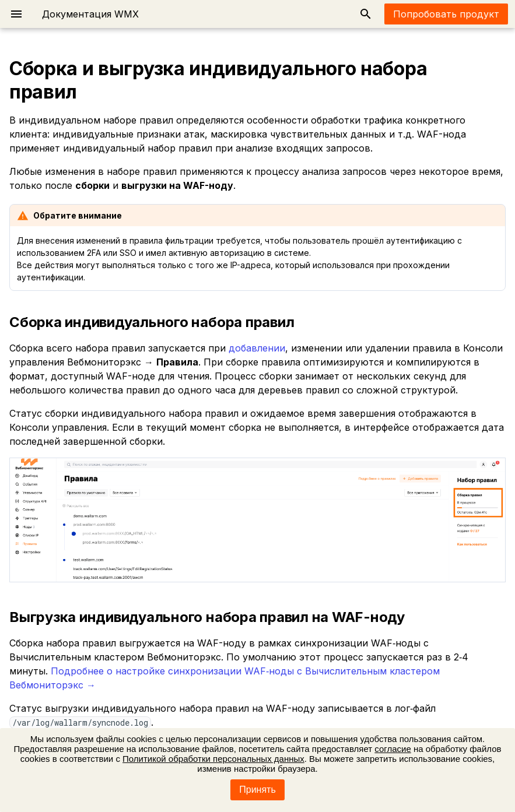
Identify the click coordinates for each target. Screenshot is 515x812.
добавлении (257, 348)
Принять (257, 790)
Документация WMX (90, 14)
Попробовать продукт (446, 14)
